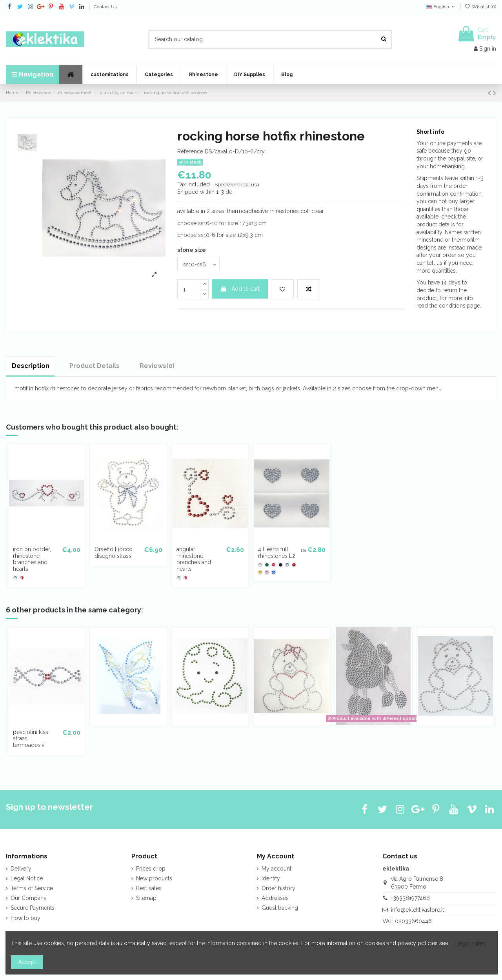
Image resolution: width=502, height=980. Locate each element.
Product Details (95, 366)
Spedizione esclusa (237, 185)
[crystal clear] (260, 565)
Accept (27, 962)
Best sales (149, 888)
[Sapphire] (274, 572)
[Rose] (267, 572)
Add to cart (240, 289)
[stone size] (198, 264)
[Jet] (281, 565)
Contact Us (105, 7)
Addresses (275, 898)
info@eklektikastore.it (417, 910)
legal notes (471, 944)
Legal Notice (27, 878)
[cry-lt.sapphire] (15, 578)
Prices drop (151, 869)
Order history (278, 888)
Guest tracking (280, 908)
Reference (190, 151)
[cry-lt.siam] (22, 578)
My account (276, 869)
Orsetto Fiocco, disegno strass (114, 553)
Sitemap (146, 898)
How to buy (25, 918)
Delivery (21, 869)
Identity (271, 878)
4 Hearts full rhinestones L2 (277, 553)
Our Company (29, 898)
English (441, 7)
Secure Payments (33, 908)
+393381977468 (410, 898)
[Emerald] (267, 565)
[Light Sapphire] (287, 565)
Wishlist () (480, 7)
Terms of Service (32, 888)
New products (154, 878)
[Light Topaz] (260, 572)
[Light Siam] (294, 565)
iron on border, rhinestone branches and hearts (32, 559)
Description (31, 366)
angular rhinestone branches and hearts (194, 559)
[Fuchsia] (274, 565)
